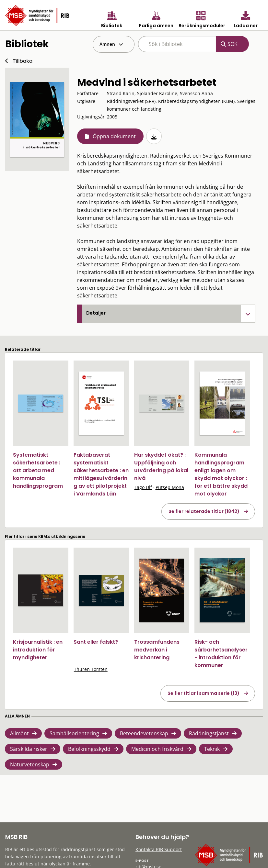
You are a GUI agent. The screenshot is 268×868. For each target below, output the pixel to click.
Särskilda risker (29, 749)
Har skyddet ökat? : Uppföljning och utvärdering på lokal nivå (161, 467)
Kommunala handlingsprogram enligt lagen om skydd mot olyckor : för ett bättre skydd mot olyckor (221, 474)
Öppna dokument (114, 136)
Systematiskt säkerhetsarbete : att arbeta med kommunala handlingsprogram (38, 470)
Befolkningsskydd (89, 749)
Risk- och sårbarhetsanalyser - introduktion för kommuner (221, 654)
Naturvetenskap (30, 764)
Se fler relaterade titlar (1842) (204, 511)
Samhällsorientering (74, 733)
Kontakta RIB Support (159, 849)
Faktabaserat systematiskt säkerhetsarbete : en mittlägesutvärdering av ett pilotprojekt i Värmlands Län (101, 474)
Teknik (212, 749)
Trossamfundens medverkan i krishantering (157, 650)
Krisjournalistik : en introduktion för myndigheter (38, 650)
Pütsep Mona (170, 487)
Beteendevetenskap (144, 733)
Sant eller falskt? (96, 642)
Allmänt (19, 733)
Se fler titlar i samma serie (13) (204, 693)
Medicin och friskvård (157, 749)
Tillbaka (23, 61)
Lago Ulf (143, 487)
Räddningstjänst (209, 733)
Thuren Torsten (91, 669)
